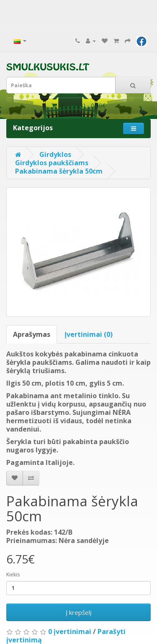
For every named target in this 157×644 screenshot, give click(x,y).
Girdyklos (55, 154)
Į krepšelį (79, 612)
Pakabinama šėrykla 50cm (59, 171)
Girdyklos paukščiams (52, 163)
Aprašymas (32, 334)
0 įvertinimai (70, 631)
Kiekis (13, 575)
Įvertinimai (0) (89, 334)
